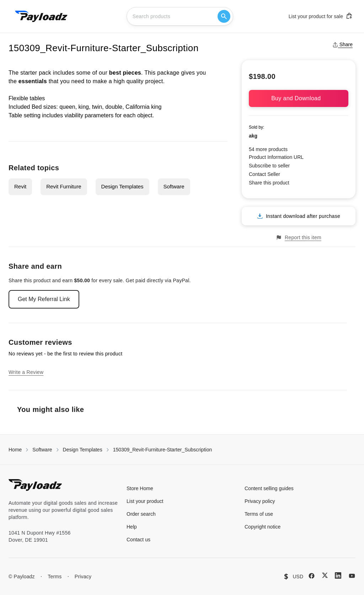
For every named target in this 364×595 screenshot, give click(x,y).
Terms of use (259, 514)
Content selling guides (269, 488)
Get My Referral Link (44, 299)
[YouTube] (352, 576)
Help (132, 527)
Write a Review (26, 372)
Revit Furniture (64, 186)
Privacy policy (260, 501)
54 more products (268, 149)
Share (342, 44)
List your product (145, 501)
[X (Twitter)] (325, 575)
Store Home (140, 488)
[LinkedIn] (338, 575)
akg (253, 136)
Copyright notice (263, 527)
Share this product (269, 183)
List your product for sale (321, 16)
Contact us (138, 540)
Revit (20, 186)
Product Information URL (276, 157)
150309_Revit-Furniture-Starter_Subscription (163, 450)
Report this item (299, 238)
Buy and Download (299, 98)
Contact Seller (264, 174)
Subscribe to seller (269, 166)
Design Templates (122, 186)
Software (174, 186)
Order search (141, 514)
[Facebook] (312, 576)
